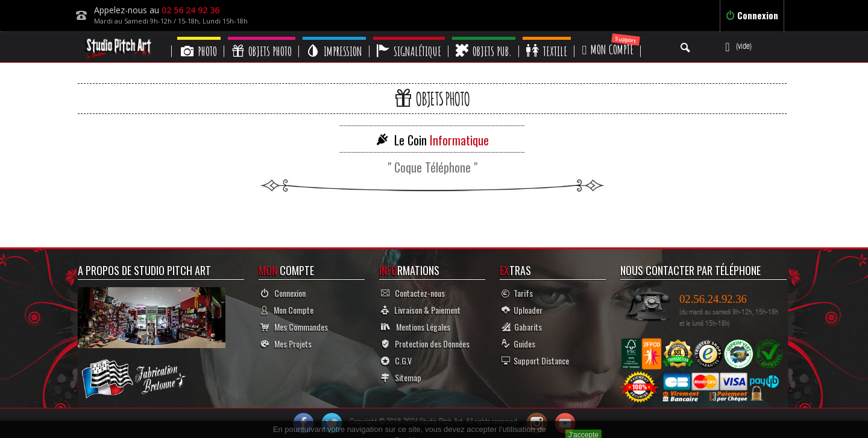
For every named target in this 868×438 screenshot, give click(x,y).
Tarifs (517, 293)
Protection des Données (425, 344)
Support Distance (535, 360)
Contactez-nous (413, 293)
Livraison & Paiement (421, 310)
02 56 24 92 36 (190, 10)
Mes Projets (286, 344)
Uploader (522, 310)
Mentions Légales (416, 327)
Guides (518, 344)
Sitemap (401, 377)
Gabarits (522, 327)
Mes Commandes (294, 327)
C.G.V (396, 360)
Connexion (752, 15)
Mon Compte (287, 310)
